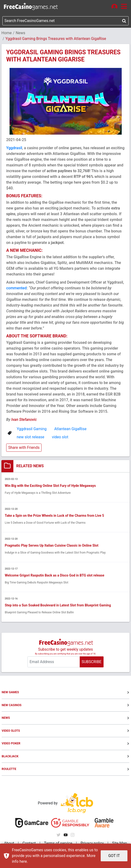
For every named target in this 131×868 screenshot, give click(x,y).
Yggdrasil (14, 148)
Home (7, 33)
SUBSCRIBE (92, 662)
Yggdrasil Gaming (32, 429)
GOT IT (114, 856)
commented (16, 288)
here (23, 861)
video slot (60, 437)
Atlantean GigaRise (70, 429)
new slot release (30, 437)
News (21, 33)
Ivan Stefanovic (24, 420)
